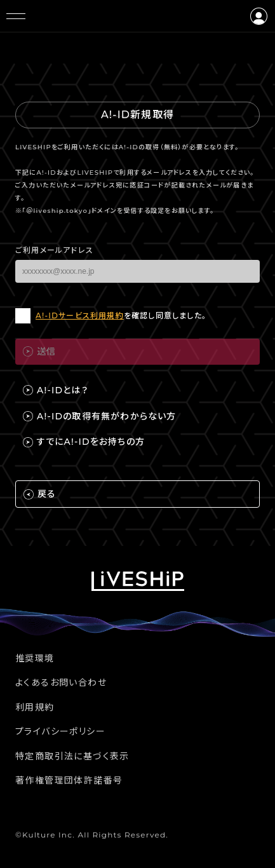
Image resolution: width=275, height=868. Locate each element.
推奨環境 (35, 658)
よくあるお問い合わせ (61, 682)
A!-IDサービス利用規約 (80, 315)
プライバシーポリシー (60, 731)
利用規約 (35, 707)
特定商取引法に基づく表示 (72, 756)
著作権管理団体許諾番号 (69, 780)
